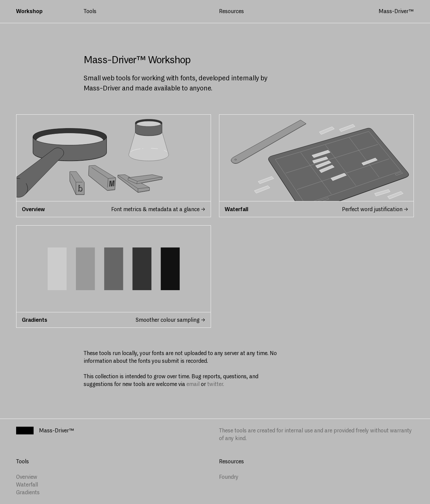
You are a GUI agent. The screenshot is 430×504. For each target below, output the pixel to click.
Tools (90, 11)
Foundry (229, 477)
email (193, 384)
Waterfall (27, 485)
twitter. (216, 384)
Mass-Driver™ (396, 11)
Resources (231, 11)
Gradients (28, 492)
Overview (27, 477)
